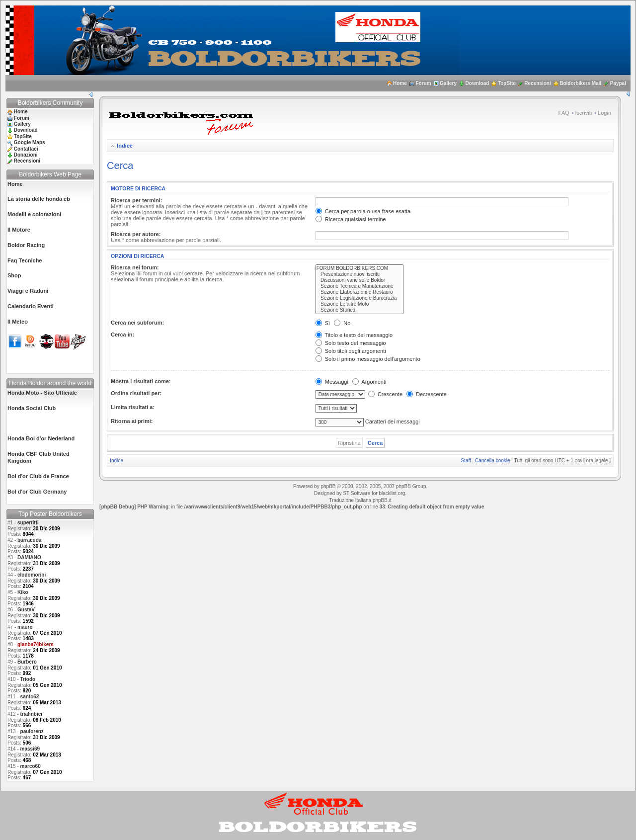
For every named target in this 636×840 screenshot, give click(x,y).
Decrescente (427, 394)
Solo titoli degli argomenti (351, 351)
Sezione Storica (360, 310)
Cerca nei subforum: (137, 323)
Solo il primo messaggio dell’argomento (368, 359)
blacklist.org (392, 493)
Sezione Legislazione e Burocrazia (360, 298)
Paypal (618, 83)
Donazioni (26, 155)
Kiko (23, 592)
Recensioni (537, 83)
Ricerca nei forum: (135, 267)
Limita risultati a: (133, 407)
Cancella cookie (493, 461)
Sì (323, 323)
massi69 (30, 749)
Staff (466, 461)
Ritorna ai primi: (132, 421)
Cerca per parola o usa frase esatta (363, 211)
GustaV (26, 610)
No (342, 323)
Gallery (448, 83)
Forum (423, 83)
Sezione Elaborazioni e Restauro (360, 292)
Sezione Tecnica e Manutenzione (360, 286)
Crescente (385, 394)
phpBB (328, 486)
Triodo (28, 679)
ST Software (357, 493)
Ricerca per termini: (136, 200)
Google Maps (30, 142)
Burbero (27, 662)
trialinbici (31, 714)
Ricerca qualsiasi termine (351, 219)
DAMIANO (29, 557)
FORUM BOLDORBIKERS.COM (360, 268)
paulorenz (32, 731)
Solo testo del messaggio (351, 343)
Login (604, 113)
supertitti (28, 523)
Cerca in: (122, 335)
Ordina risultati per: (136, 393)
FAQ (564, 113)
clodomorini (32, 575)
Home (400, 83)
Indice (125, 146)
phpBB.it (382, 500)
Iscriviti (584, 113)
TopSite (507, 83)
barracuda (29, 540)
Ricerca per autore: (136, 234)
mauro (25, 627)
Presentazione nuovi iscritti (360, 274)
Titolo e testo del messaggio (354, 335)
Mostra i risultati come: (141, 381)
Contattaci (26, 149)
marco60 (31, 766)
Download (477, 83)
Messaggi (332, 382)
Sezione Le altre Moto (360, 304)
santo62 (30, 697)
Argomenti (369, 382)
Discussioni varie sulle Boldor (360, 280)
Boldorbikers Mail (580, 83)
